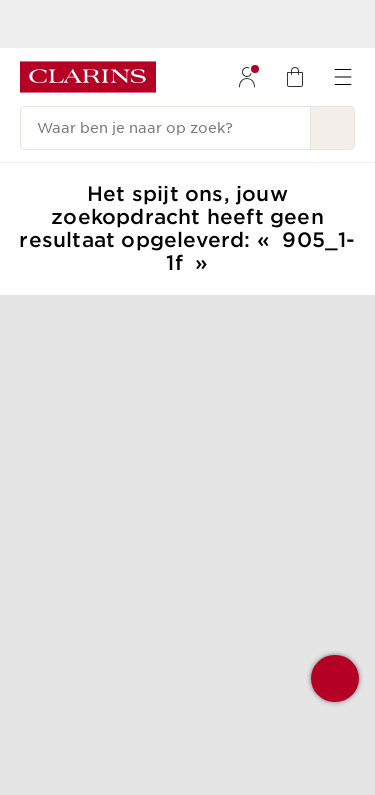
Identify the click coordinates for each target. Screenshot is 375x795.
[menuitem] (247, 77)
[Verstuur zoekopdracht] (333, 128)
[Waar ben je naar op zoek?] (165, 128)
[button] (335, 678)
